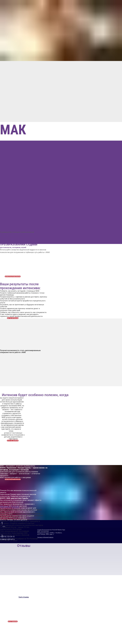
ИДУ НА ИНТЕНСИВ (13, 318)
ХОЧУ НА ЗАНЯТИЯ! (13, 441)
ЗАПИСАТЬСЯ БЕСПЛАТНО (13, 276)
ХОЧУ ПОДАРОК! (13, 621)
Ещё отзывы (24, 597)
